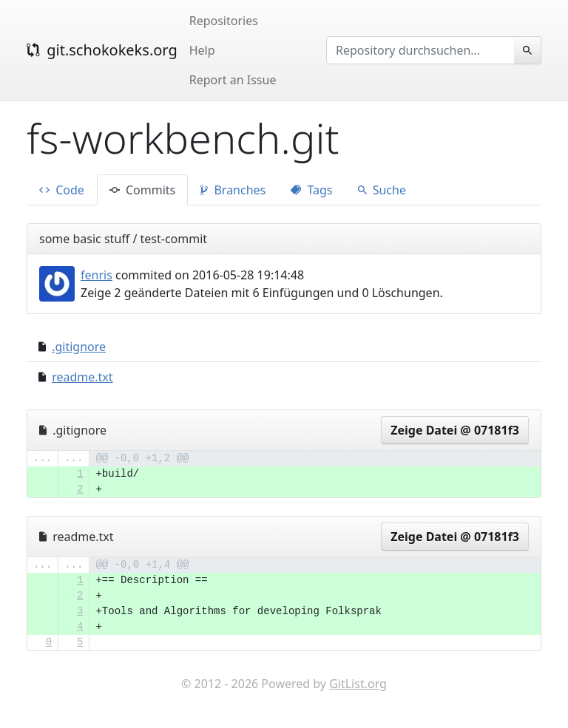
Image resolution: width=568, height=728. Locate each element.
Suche (382, 190)
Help (202, 50)
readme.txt (82, 377)
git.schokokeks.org (102, 50)
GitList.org (358, 684)
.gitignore (79, 347)
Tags (311, 190)
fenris (97, 275)
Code (62, 190)
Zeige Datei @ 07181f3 (455, 430)
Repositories (224, 21)
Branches (233, 190)
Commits (142, 190)
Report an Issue (233, 80)
